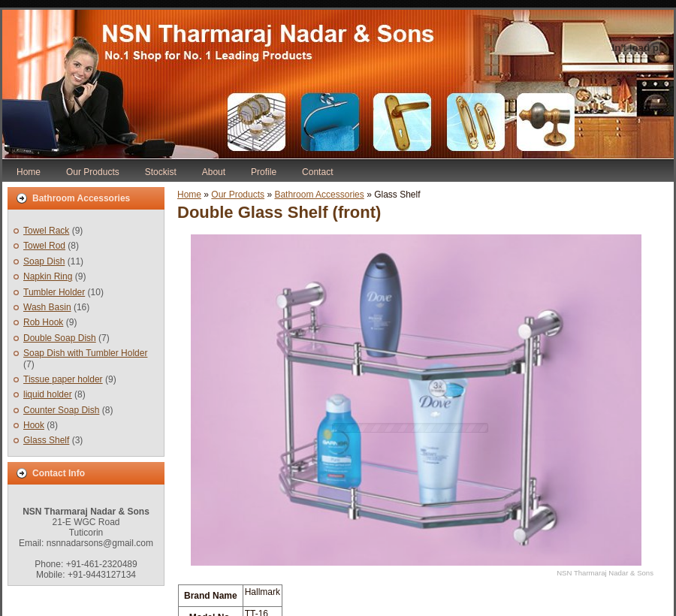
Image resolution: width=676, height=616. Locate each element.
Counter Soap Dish (61, 410)
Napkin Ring (48, 276)
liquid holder (48, 394)
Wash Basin (47, 307)
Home (189, 195)
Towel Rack (46, 231)
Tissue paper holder (63, 379)
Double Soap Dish (60, 338)
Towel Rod (44, 246)
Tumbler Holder (54, 292)
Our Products (238, 195)
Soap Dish (44, 261)
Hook (34, 425)
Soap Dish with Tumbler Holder (85, 353)
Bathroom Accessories (319, 195)
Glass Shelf (46, 440)
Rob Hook (43, 322)
